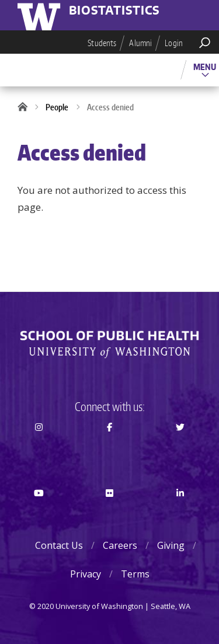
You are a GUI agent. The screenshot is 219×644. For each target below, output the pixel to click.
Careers (120, 545)
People (57, 107)
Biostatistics (114, 11)
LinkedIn (180, 514)
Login (174, 43)
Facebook (110, 448)
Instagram (39, 448)
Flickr (110, 514)
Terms (135, 574)
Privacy (86, 574)
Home (26, 107)
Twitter (180, 448)
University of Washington (41, 15)
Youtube (39, 514)
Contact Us (59, 545)
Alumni (140, 43)
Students (102, 43)
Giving (171, 545)
